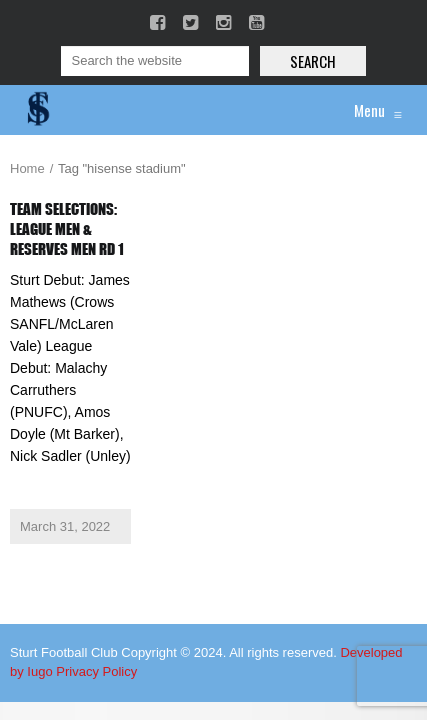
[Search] (155, 61)
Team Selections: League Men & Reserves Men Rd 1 (67, 229)
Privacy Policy (96, 671)
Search (313, 61)
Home (27, 168)
